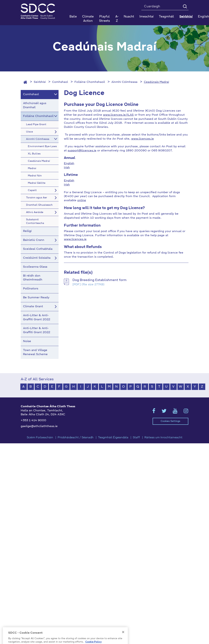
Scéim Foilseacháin (40, 438)
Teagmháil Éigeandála (113, 438)
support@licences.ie (82, 151)
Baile (73, 17)
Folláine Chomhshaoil (90, 82)
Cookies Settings (170, 421)
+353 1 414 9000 (33, 420)
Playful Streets (104, 19)
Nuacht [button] (129, 17)
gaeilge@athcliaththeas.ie (39, 426)
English (69, 164)
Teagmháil (166, 17)
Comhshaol (60, 82)
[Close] (123, 637)
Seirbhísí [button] (186, 17)
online (82, 201)
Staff (136, 438)
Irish (67, 168)
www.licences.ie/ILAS (118, 115)
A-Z (117, 19)
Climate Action (88, 19)
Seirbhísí (40, 82)
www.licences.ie (143, 139)
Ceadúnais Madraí (156, 82)
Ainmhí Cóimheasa (124, 82)
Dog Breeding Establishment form (100, 280)
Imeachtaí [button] (146, 17)
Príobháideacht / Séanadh (76, 438)
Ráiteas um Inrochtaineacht (163, 438)
